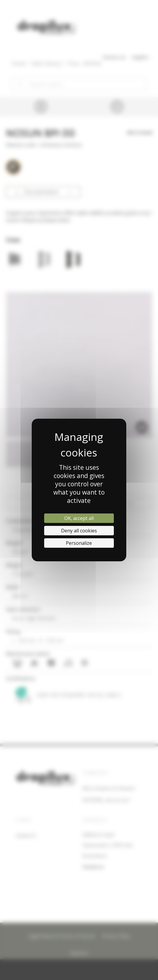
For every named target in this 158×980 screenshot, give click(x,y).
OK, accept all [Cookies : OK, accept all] (79, 518)
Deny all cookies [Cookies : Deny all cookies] (79, 531)
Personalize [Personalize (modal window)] (79, 543)
